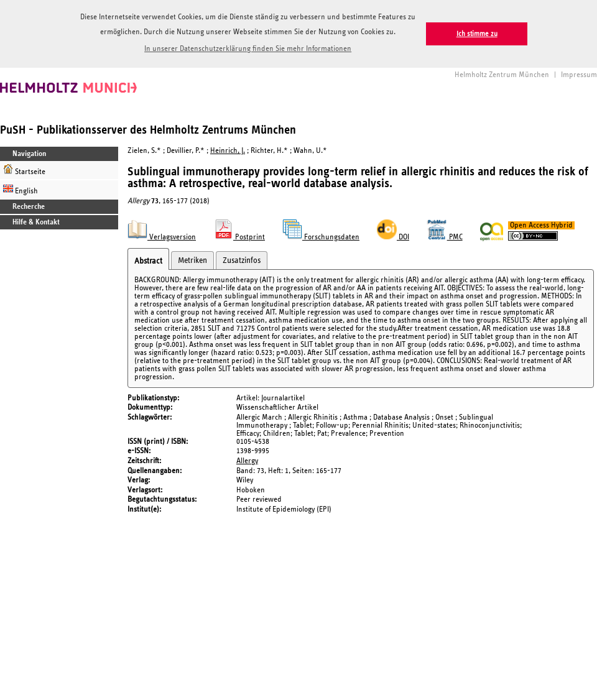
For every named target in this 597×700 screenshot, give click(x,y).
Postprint (239, 237)
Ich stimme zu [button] (477, 34)
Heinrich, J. (228, 151)
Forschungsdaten (321, 237)
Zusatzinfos (242, 260)
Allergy (247, 461)
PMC (445, 237)
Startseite (24, 170)
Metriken (192, 260)
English (21, 189)
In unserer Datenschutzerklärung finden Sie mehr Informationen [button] (248, 49)
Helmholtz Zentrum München (502, 75)
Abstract (148, 261)
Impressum (579, 75)
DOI (393, 237)
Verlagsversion (162, 237)
